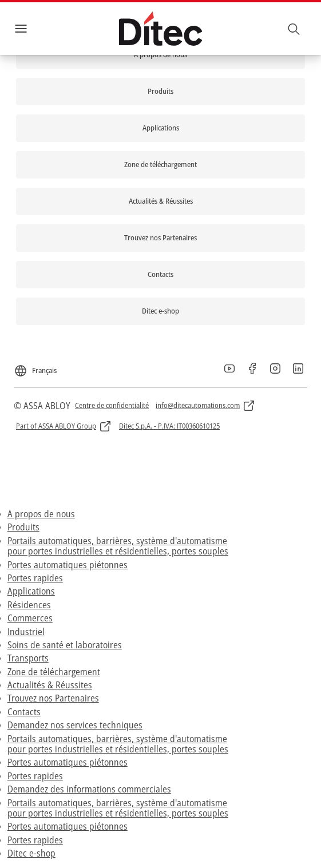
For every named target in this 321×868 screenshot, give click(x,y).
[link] (160, 55)
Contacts (24, 712)
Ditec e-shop (31, 853)
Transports (28, 658)
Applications (31, 591)
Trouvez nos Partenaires (53, 698)
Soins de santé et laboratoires (65, 645)
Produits (23, 527)
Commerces (30, 618)
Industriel (26, 632)
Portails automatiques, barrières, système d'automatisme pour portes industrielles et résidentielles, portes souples (118, 546)
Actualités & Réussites (50, 685)
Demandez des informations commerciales (89, 789)
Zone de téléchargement (54, 672)
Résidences (29, 605)
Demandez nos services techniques (75, 725)
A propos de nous (41, 514)
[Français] (35, 366)
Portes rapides (35, 578)
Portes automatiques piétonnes (68, 565)
